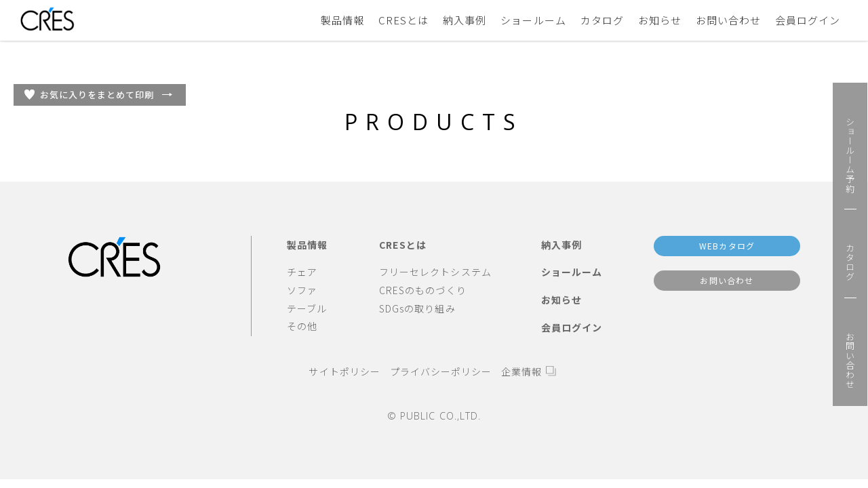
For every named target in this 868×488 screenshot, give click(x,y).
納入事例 (465, 20)
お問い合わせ (728, 20)
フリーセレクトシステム (435, 272)
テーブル (307, 308)
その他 (302, 326)
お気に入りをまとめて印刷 (97, 95)
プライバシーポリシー (441, 371)
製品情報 (342, 20)
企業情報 (521, 371)
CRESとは (403, 20)
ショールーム (533, 20)
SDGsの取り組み (417, 308)
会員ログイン (808, 20)
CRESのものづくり (422, 290)
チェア (302, 272)
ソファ (302, 290)
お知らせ (660, 20)
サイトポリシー (344, 371)
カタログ (602, 20)
